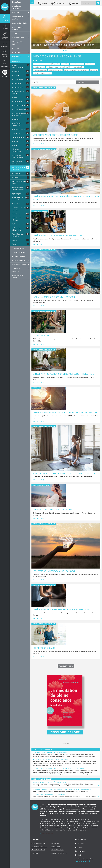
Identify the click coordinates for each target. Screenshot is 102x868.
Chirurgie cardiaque (18, 105)
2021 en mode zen (41, 335)
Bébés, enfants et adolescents (18, 28)
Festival (5, 76)
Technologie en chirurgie (17, 219)
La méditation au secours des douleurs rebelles (57, 235)
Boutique (75, 3)
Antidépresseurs (17, 87)
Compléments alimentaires (16, 124)
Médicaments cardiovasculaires (18, 156)
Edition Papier (17, 2)
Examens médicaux (18, 137)
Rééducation (16, 204)
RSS (78, 855)
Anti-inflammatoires (18, 79)
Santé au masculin (18, 256)
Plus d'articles (65, 666)
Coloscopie (15, 119)
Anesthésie (15, 75)
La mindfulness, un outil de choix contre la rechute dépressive (65, 412)
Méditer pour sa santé (44, 648)
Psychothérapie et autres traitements (18, 189)
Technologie (16, 214)
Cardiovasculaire (18, 38)
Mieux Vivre (5, 66)
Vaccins (14, 240)
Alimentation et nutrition (17, 18)
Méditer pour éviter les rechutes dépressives (50, 760)
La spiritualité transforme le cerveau (52, 510)
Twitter (79, 847)
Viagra (14, 244)
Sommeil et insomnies (16, 270)
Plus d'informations (46, 834)
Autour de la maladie (19, 23)
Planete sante (5, 7)
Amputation (16, 71)
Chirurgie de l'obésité (19, 109)
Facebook (80, 843)
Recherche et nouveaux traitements (19, 199)
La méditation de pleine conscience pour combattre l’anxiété (63, 374)
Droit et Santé (5, 55)
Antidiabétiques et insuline (18, 92)
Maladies (5, 29)
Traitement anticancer (19, 224)
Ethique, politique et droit (19, 43)
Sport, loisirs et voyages (17, 276)
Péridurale (15, 177)
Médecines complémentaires (17, 150)
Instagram (80, 851)
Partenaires (60, 3)
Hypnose (15, 145)
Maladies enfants (5, 38)
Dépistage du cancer (18, 129)
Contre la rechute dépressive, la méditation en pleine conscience (58, 769)
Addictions (15, 12)
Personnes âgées (18, 248)
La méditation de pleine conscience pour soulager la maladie (64, 609)
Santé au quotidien (19, 260)
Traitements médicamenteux (17, 229)
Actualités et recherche (16, 7)
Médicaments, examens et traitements (17, 59)
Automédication (17, 101)
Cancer (14, 34)
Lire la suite (38, 144)
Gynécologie (16, 52)
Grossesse (15, 48)
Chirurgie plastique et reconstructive (19, 114)
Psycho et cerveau (18, 252)
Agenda (44, 3)
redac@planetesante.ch (82, 861)
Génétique (15, 141)
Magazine (5, 21)
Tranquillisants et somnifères (18, 235)
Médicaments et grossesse (17, 162)
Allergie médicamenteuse (17, 66)
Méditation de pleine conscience (18, 168)
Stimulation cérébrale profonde (19, 209)
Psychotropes (16, 194)
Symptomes (5, 47)
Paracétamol (16, 173)
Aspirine (15, 97)
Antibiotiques (16, 83)
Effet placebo (16, 133)
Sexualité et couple (19, 264)
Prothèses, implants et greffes (19, 182)
